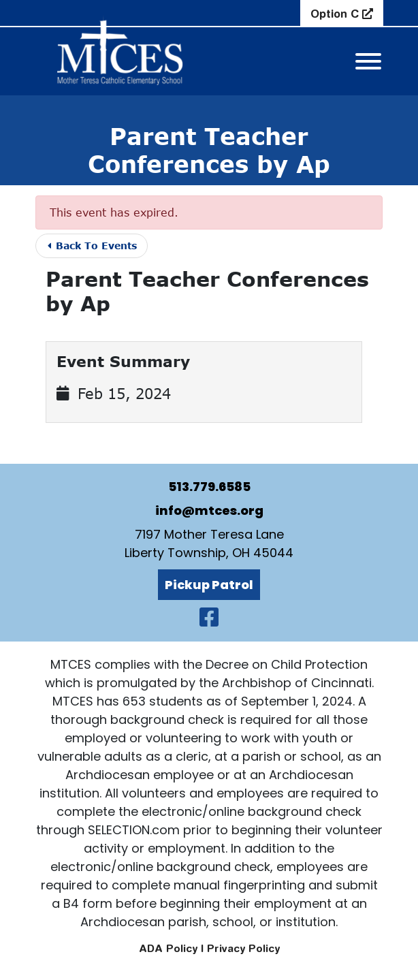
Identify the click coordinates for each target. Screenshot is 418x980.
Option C (336, 14)
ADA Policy (168, 948)
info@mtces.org (209, 510)
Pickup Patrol (209, 585)
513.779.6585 (209, 487)
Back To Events (92, 246)
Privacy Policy (243, 948)
